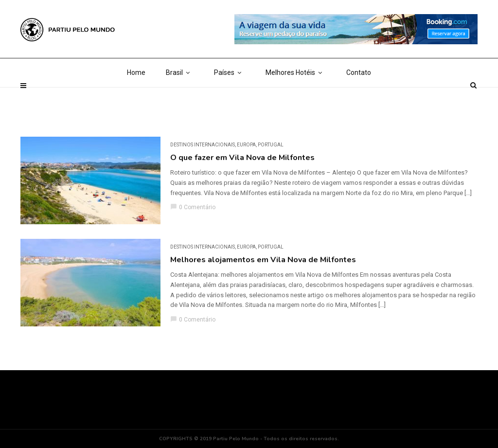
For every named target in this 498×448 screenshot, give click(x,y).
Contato (359, 97)
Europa (246, 145)
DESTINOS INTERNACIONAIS (203, 145)
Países (230, 97)
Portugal (271, 145)
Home (136, 97)
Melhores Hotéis (296, 97)
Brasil (180, 97)
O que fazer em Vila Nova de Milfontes (242, 158)
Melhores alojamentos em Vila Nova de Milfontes (263, 260)
